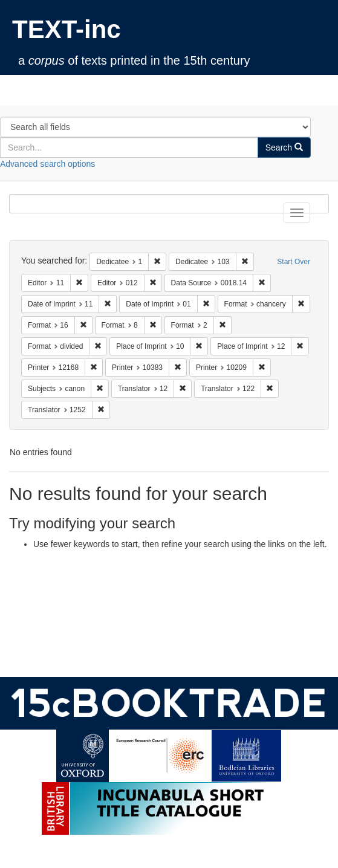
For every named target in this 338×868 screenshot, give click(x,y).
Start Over (294, 262)
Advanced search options (47, 164)
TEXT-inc (67, 29)
